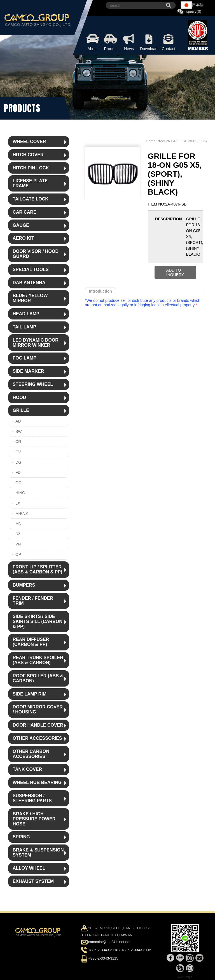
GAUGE (21, 225)
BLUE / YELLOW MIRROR (30, 298)
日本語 (192, 5)
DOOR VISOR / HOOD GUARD (36, 254)
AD (18, 421)
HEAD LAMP (26, 314)
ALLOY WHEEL (29, 868)
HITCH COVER (28, 155)
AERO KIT (23, 238)
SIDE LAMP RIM (30, 694)
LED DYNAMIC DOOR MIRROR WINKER (36, 343)
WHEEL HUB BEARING (37, 782)
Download (149, 41)
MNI (19, 524)
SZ (18, 534)
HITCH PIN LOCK (31, 168)
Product (111, 41)
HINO (20, 493)
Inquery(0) (189, 12)
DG (18, 462)
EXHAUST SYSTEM (33, 881)
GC (18, 483)
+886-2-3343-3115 (103, 958)
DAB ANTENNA (29, 283)
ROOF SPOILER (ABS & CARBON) (38, 678)
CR (18, 442)
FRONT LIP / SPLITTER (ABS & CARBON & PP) (37, 569)
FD (18, 472)
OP (18, 554)
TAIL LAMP (24, 327)
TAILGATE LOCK (30, 199)
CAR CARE (24, 212)
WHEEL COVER (29, 142)
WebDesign (185, 977)
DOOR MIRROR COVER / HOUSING (38, 709)
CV (18, 452)
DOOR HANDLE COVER (38, 725)
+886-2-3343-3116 (136, 950)
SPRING (21, 837)
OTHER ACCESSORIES (37, 738)
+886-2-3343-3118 (103, 950)
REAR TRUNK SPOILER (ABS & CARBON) (38, 660)
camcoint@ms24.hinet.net (109, 942)
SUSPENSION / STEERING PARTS (32, 798)
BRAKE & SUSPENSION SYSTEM (38, 852)
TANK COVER (27, 769)
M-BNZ (22, 514)
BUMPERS (24, 585)
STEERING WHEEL (33, 384)
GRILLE (21, 410)
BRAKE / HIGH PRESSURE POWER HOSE (34, 819)
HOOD (19, 397)
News (129, 41)
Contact (169, 41)
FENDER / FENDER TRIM (33, 601)
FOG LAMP (24, 358)
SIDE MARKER (28, 371)
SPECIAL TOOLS (31, 269)
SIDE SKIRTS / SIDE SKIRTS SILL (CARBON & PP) (37, 621)
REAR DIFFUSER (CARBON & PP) (31, 642)
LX (18, 503)
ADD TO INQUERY (175, 272)
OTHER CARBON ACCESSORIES (31, 754)
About (93, 41)
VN (18, 544)
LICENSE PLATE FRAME (30, 183)
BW (19, 431)
